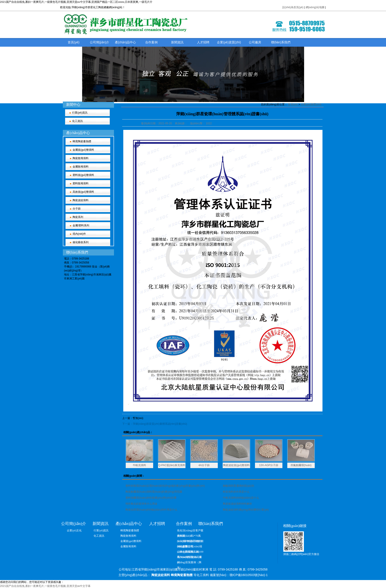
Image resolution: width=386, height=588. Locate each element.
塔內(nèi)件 (79, 234)
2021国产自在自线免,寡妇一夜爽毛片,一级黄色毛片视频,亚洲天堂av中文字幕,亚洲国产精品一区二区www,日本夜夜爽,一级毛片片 (76, 2)
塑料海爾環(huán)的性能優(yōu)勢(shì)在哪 (151, 498)
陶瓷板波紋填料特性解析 (237, 504)
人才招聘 (203, 42)
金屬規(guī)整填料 (83, 150)
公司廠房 (255, 42)
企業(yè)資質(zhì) (229, 42)
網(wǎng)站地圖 (315, 7)
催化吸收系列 (81, 242)
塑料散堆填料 (81, 183)
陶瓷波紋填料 (81, 200)
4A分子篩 (204, 465)
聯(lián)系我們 (281, 42)
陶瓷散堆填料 (81, 158)
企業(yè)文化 (74, 530)
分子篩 (77, 209)
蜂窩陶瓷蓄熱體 (82, 141)
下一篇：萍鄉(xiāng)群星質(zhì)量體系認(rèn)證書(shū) (155, 424)
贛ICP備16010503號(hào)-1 (249, 575)
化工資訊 (77, 121)
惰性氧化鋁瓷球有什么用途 (141, 504)
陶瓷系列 (78, 217)
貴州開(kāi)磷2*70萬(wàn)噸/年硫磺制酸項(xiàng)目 (190, 536)
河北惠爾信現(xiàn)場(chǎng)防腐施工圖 (190, 547)
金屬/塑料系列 (81, 225)
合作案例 (151, 42)
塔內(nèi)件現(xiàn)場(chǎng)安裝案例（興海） (189, 558)
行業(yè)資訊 (80, 113)
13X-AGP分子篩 (269, 465)
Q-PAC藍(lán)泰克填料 (172, 465)
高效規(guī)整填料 (83, 192)
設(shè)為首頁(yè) (293, 7)
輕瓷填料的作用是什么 (236, 492)
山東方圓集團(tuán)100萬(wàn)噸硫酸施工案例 (190, 552)
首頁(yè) (73, 42)
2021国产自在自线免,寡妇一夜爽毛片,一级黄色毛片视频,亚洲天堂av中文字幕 (45, 586)
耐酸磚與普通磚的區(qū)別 (238, 486)
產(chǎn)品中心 (125, 42)
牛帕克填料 (139, 465)
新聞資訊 (177, 42)
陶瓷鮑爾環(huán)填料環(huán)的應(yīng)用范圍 (154, 492)
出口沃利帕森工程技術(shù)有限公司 (190, 542)
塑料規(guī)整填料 (83, 175)
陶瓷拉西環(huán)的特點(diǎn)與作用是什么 (151, 510)
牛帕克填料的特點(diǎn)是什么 (241, 498)
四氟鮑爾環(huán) (301, 465)
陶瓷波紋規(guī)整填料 (236, 465)
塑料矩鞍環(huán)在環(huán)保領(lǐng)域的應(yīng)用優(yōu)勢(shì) (165, 486)
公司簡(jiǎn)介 (99, 42)
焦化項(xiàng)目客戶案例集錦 (190, 531)
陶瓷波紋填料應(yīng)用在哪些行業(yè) (246, 510)
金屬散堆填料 (81, 167)
